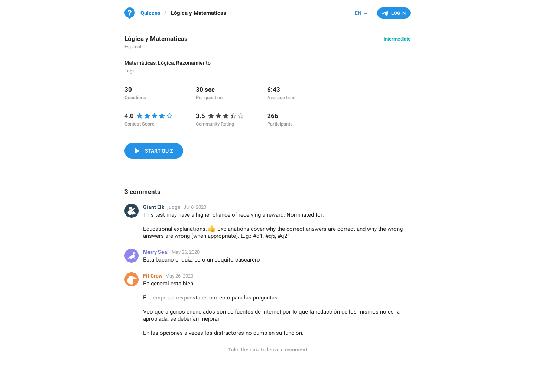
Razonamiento (193, 63)
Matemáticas (140, 63)
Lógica (166, 63)
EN (358, 13)
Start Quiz (159, 151)
